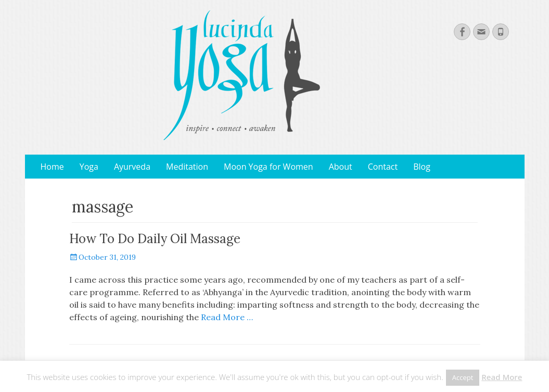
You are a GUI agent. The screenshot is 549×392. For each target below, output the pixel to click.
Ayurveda (132, 167)
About (341, 167)
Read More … (227, 317)
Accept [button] (463, 377)
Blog (422, 167)
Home (52, 167)
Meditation (187, 167)
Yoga (89, 167)
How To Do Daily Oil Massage (155, 239)
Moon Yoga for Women (269, 167)
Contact (383, 167)
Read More (502, 377)
